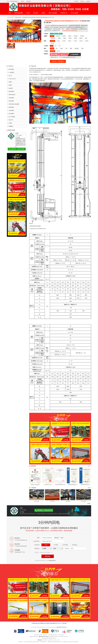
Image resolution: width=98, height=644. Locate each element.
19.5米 (70, 41)
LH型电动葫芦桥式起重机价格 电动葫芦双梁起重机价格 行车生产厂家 (38, 17)
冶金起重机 (11, 110)
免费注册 (28, 1)
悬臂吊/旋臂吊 (12, 95)
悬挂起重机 (11, 91)
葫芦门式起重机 (53, 13)
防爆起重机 (11, 107)
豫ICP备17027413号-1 (62, 627)
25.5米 (81, 41)
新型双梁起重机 (19, 13)
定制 (86, 38)
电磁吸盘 (10, 126)
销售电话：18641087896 (17, 149)
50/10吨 (76, 36)
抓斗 (57, 48)
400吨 (70, 38)
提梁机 (10, 85)
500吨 (75, 38)
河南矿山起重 (18, 17)
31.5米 (52, 43)
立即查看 (22, 175)
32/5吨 (70, 36)
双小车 (58, 51)
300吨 (65, 38)
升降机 (10, 123)
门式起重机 (11, 72)
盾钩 (82, 48)
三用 (66, 48)
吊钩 (52, 48)
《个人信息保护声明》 (51, 561)
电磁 (61, 48)
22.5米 (75, 41)
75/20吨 (82, 36)
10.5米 (52, 41)
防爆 (71, 48)
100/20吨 (53, 38)
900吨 (81, 38)
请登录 (22, 1)
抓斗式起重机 (11, 117)
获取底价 (48, 556)
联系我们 (82, 1)
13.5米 (58, 41)
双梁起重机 (11, 101)
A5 (59, 46)
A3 (52, 46)
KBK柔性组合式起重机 (13, 104)
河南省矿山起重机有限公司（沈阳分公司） (49, 7)
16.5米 (64, 41)
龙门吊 (10, 76)
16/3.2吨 (58, 36)
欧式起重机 (11, 114)
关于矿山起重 (74, 13)
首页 (10, 13)
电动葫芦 (36, 13)
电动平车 (10, 120)
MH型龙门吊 (64, 13)
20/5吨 (64, 36)
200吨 (59, 38)
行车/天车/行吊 (12, 79)
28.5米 (87, 41)
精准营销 (88, 1)
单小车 (53, 51)
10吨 (52, 36)
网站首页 (77, 1)
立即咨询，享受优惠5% (58, 61)
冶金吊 (28, 13)
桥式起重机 (11, 69)
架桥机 (43, 13)
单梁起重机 (11, 98)
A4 (56, 46)
